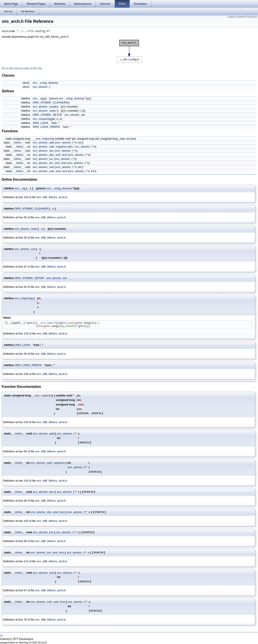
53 (25, 217)
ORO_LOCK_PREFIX (46, 127)
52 (25, 287)
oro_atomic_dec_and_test (50, 155)
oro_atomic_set (43, 111)
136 (26, 374)
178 (26, 334)
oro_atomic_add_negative (50, 147)
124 (26, 481)
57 (25, 267)
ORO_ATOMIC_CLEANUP (49, 102)
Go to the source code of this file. (22, 68)
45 (25, 354)
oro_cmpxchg (42, 119)
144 (26, 422)
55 (25, 238)
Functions (252, 17)
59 (25, 451)
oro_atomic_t (41, 87)
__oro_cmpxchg (43, 139)
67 (25, 590)
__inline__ (17, 143)
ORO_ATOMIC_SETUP (47, 115)
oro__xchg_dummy (45, 83)
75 (25, 620)
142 (26, 197)
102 (26, 521)
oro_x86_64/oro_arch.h (52, 197)
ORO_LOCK (41, 123)
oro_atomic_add (43, 143)
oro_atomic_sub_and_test (50, 171)
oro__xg (38, 98)
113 (26, 561)
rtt (1, 636)
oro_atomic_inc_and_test (49, 163)
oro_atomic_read (44, 107)
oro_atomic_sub (43, 167)
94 (25, 501)
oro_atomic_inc (43, 159)
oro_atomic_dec (43, 151)
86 (25, 541)
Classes (231, 17)
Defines (241, 17)
